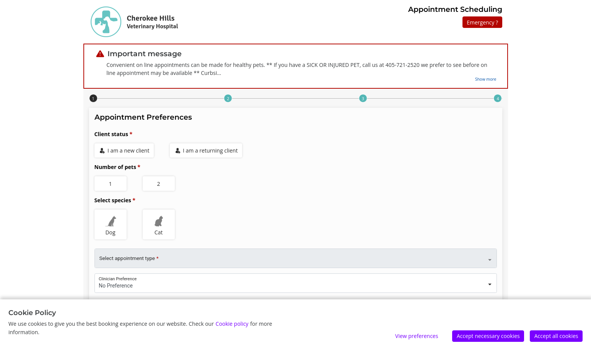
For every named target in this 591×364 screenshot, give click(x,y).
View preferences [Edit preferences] (417, 336)
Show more (486, 79)
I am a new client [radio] (124, 150)
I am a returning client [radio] (207, 150)
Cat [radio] (159, 224)
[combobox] (296, 282)
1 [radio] (110, 184)
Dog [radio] (111, 224)
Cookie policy (232, 324)
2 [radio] (158, 184)
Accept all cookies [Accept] (556, 336)
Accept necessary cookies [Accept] (488, 336)
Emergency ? (482, 22)
